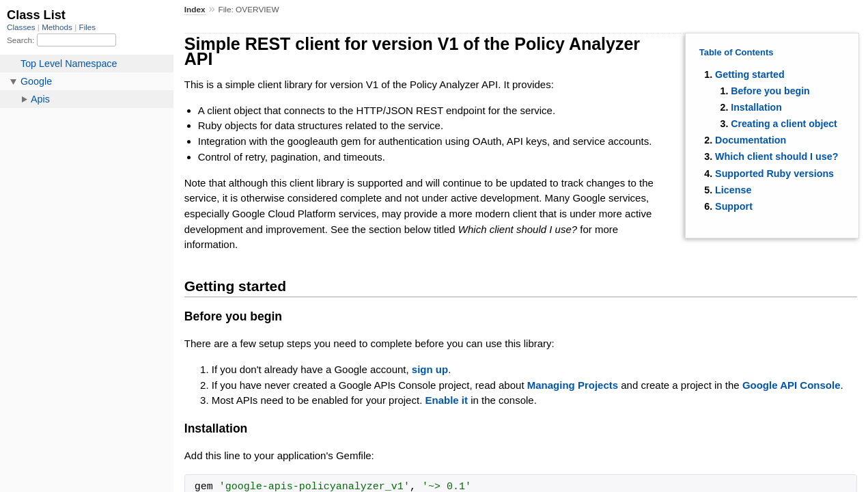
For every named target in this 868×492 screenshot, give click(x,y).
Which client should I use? (776, 156)
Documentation (751, 140)
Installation (756, 107)
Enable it (446, 400)
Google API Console (792, 385)
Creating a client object (784, 124)
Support (734, 206)
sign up (430, 369)
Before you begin (770, 91)
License (733, 190)
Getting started (750, 74)
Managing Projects (573, 385)
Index (195, 10)
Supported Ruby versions (774, 174)
